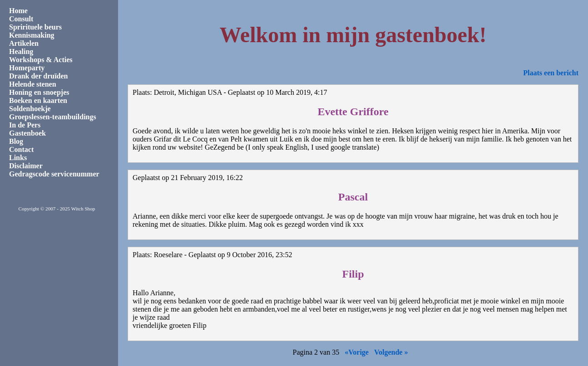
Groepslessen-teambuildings (53, 117)
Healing (21, 51)
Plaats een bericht (551, 73)
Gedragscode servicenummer (54, 174)
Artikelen (24, 43)
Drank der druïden (39, 76)
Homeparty (27, 68)
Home (18, 11)
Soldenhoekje (30, 109)
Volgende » (391, 352)
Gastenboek (27, 133)
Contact (21, 149)
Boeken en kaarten (38, 100)
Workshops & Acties (41, 60)
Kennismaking (32, 35)
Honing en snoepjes (39, 92)
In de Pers (25, 125)
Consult (21, 19)
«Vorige (357, 352)
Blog (16, 141)
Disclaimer (26, 166)
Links (18, 158)
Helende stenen (33, 84)
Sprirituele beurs (35, 27)
